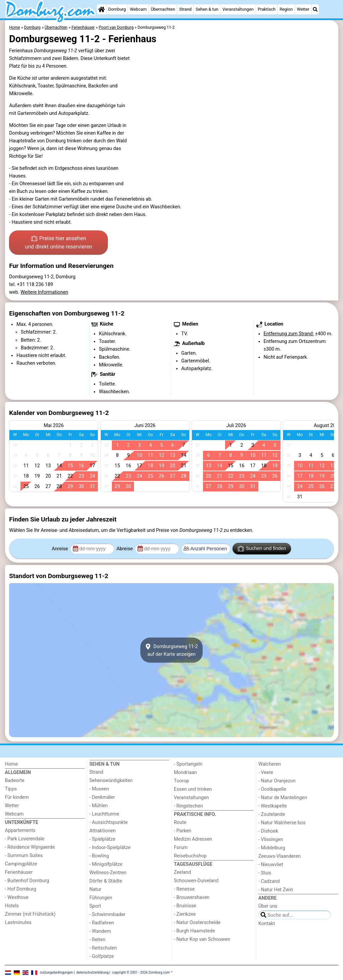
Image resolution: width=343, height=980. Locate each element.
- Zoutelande (272, 814)
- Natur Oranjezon (277, 781)
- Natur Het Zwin (276, 890)
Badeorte (15, 781)
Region (286, 9)
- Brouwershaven (192, 897)
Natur (95, 889)
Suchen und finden (262, 549)
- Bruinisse (185, 906)
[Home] (101, 9)
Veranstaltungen (238, 9)
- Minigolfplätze (106, 864)
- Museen (99, 789)
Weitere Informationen (44, 292)
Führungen (101, 898)
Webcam (138, 9)
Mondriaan (185, 773)
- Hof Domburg (21, 889)
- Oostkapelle (272, 789)
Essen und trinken (193, 789)
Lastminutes (18, 923)
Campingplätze (21, 864)
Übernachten (163, 9)
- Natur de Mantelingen (283, 798)
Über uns (268, 906)
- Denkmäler (102, 797)
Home (12, 764)
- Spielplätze (102, 839)
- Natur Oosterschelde (197, 923)
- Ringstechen (188, 806)
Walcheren (269, 764)
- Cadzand (269, 881)
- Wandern (100, 931)
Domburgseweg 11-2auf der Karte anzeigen (171, 650)
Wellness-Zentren (108, 873)
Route (180, 822)
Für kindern (17, 797)
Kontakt (267, 924)
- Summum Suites (24, 856)
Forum (181, 848)
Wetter (303, 9)
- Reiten (97, 940)
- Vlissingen (271, 839)
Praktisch (266, 9)
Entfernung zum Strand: (289, 334)
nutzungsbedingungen (56, 972)
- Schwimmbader (108, 915)
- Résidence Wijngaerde (30, 847)
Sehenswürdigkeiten (111, 781)
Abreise (125, 549)
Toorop (181, 781)
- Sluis (265, 873)
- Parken (183, 831)
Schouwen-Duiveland (196, 881)
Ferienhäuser (19, 872)
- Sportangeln (188, 764)
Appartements (20, 830)
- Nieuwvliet (271, 865)
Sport (95, 906)
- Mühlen (99, 806)
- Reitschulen (103, 948)
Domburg (117, 9)
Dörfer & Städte (106, 881)
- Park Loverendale (25, 839)
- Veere (266, 773)
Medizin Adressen (193, 839)
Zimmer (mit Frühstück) (30, 914)
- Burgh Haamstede (194, 931)
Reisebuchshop (190, 856)
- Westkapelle (272, 806)
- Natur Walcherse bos (282, 823)
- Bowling (99, 856)
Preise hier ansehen (59, 243)
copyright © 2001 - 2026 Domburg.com (141, 972)
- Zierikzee (185, 914)
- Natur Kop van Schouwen (202, 939)
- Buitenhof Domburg (27, 881)
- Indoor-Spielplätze (110, 848)
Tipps (11, 789)
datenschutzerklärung (92, 972)
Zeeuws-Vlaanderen (279, 856)
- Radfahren (102, 923)
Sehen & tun (207, 9)
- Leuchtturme (104, 814)
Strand (185, 9)
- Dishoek (268, 831)
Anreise (61, 549)
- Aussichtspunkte (109, 822)
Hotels (12, 906)
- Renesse (184, 889)
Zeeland (182, 872)
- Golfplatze (102, 956)
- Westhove (17, 897)
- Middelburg (272, 848)
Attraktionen (102, 831)
